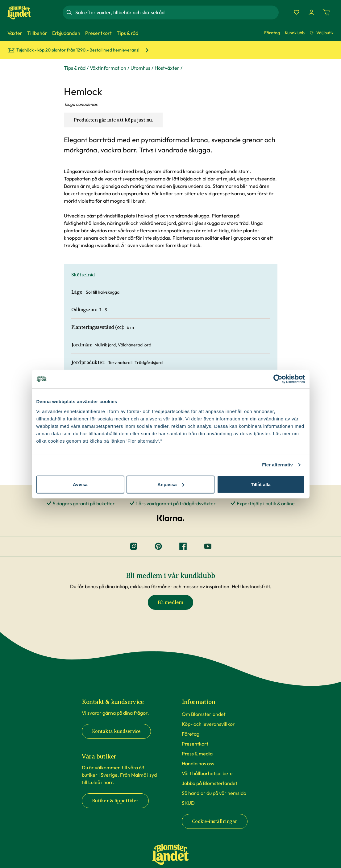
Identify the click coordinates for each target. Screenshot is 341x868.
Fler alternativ (277, 465)
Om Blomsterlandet (204, 714)
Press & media (197, 754)
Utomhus (140, 68)
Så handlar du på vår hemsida (214, 793)
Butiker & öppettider (115, 801)
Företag (272, 33)
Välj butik (322, 33)
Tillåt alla (261, 484)
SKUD (188, 803)
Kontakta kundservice (116, 731)
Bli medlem (170, 602)
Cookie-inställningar (215, 821)
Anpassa (171, 484)
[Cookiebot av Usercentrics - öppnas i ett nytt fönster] (278, 379)
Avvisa (80, 484)
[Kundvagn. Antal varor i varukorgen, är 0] (326, 12)
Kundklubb (295, 33)
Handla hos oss (198, 763)
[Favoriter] (297, 12)
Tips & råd (75, 68)
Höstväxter (167, 68)
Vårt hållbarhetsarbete (207, 773)
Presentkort (195, 744)
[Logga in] (311, 12)
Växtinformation (108, 68)
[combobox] (176, 12)
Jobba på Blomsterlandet (210, 783)
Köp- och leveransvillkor (208, 724)
